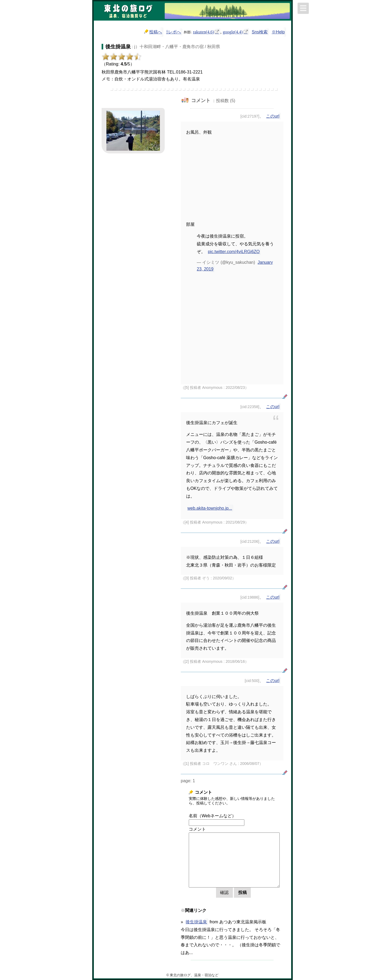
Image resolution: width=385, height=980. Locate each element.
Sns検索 (260, 32)
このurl (273, 116)
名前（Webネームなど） (212, 816)
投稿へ (153, 32)
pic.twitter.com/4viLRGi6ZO (234, 252)
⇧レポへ (174, 32)
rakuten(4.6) (204, 32)
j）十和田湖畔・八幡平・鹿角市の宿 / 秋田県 (177, 47)
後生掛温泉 (196, 922)
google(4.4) (233, 32)
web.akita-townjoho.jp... (210, 508)
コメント (197, 829)
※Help (278, 32)
